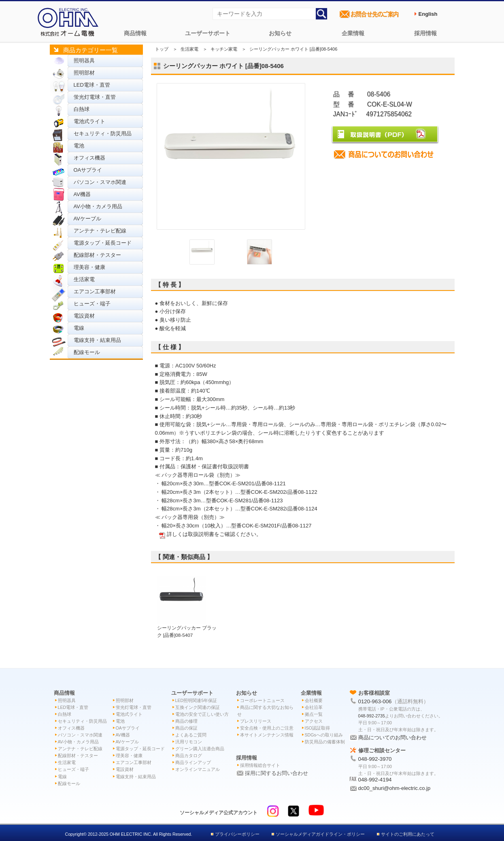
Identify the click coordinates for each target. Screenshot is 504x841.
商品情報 (135, 33)
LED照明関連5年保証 (196, 700)
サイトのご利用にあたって (408, 834)
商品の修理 (186, 721)
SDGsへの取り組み (324, 735)
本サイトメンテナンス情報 (267, 735)
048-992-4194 (375, 780)
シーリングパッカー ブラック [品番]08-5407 (187, 628)
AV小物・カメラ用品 (98, 206)
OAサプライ (88, 170)
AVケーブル (87, 219)
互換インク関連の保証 (198, 707)
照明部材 (84, 73)
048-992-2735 (372, 716)
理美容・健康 (89, 267)
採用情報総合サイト (260, 765)
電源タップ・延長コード (103, 243)
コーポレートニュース (262, 700)
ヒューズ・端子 (92, 304)
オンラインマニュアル (198, 769)
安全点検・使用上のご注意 (267, 728)
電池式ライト (89, 121)
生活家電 (84, 279)
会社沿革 (314, 707)
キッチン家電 (224, 49)
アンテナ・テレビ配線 (100, 231)
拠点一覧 (314, 714)
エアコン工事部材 (95, 291)
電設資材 (84, 316)
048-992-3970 (375, 759)
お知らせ (280, 33)
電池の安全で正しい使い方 (202, 714)
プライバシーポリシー (237, 834)
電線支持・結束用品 (97, 340)
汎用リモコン (189, 742)
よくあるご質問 (191, 735)
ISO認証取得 (317, 728)
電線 (79, 328)
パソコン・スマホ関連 (100, 182)
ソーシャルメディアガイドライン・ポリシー (320, 834)
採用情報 (425, 33)
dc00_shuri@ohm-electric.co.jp (394, 788)
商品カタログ (189, 756)
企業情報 (353, 33)
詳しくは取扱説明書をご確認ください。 (214, 534)
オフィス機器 (89, 158)
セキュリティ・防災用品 (103, 133)
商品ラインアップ (193, 762)
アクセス (314, 721)
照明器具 (84, 61)
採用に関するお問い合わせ (276, 773)
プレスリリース (256, 721)
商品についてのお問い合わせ (392, 737)
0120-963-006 (375, 701)
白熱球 (82, 109)
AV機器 (82, 194)
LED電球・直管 (92, 85)
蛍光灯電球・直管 (95, 97)
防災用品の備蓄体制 (325, 742)
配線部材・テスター (97, 255)
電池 (79, 146)
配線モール (87, 352)
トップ (162, 49)
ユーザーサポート (208, 33)
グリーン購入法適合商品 (200, 749)
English (428, 14)
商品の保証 (186, 728)
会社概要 (314, 700)
